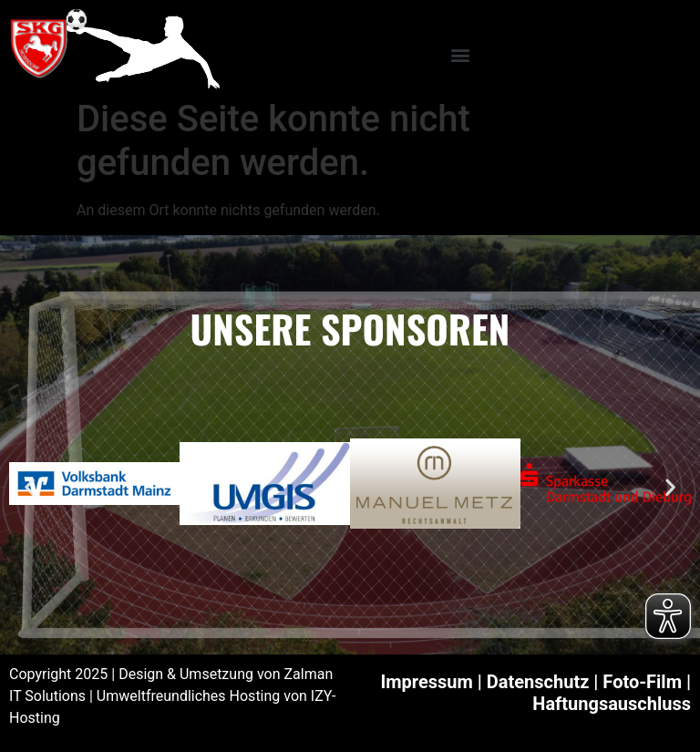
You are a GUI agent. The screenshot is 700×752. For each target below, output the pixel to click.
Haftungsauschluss (612, 704)
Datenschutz (538, 682)
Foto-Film (642, 682)
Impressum (426, 682)
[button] (460, 54)
